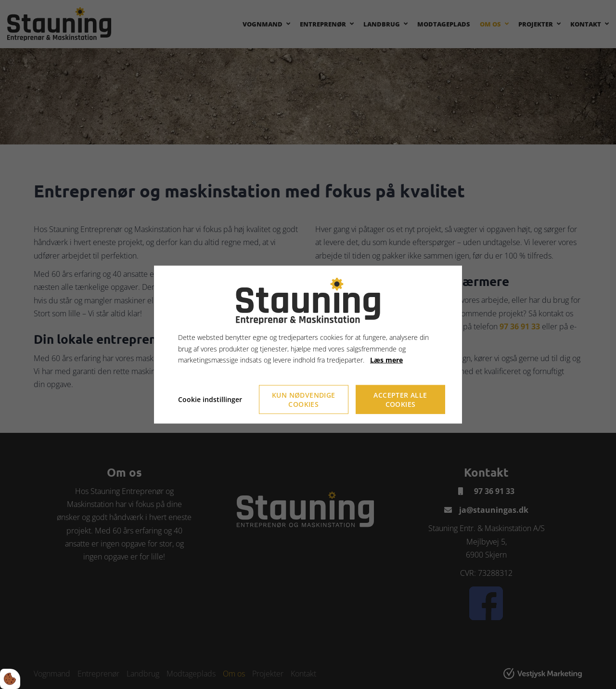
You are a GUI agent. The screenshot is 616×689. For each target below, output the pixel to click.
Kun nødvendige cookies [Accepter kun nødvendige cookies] (304, 400)
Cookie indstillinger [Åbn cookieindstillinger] (210, 399)
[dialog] (308, 344)
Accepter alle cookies (400, 400)
